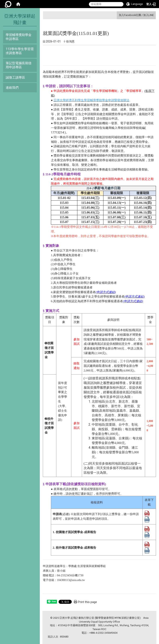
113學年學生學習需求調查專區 (20, 51)
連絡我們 (12, 88)
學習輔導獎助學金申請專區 (19, 37)
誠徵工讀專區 (15, 77)
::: (117, 15)
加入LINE (148, 15)
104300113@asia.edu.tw (71, 580)
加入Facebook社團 (130, 15)
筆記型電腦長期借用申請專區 (19, 65)
